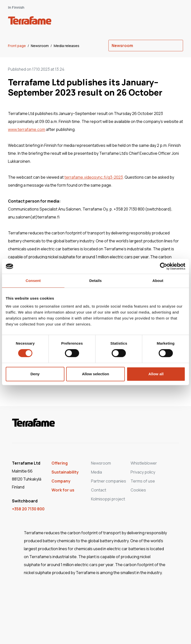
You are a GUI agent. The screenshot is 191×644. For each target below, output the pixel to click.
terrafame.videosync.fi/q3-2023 (94, 177)
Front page (17, 46)
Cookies (138, 490)
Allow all (156, 374)
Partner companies (109, 481)
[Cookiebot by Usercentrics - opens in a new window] (164, 266)
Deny (35, 374)
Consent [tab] (33, 281)
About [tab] (158, 281)
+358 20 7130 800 (28, 509)
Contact (99, 490)
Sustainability (65, 472)
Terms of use (143, 481)
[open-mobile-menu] (178, 21)
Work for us (63, 490)
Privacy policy (143, 472)
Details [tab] (95, 281)
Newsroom (40, 46)
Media (96, 472)
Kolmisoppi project (108, 499)
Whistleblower (144, 463)
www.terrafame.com (27, 129)
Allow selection (95, 374)
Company (61, 481)
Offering (60, 463)
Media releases (67, 46)
